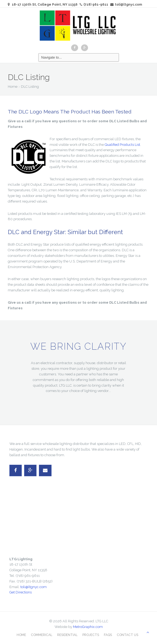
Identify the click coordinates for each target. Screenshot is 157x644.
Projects (91, 635)
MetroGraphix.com (88, 627)
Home (13, 87)
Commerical (42, 635)
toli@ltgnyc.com (126, 5)
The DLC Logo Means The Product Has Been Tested (70, 112)
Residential (67, 635)
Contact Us (127, 635)
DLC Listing (30, 87)
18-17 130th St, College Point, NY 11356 (45, 5)
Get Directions (21, 592)
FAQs (108, 635)
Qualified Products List (122, 145)
